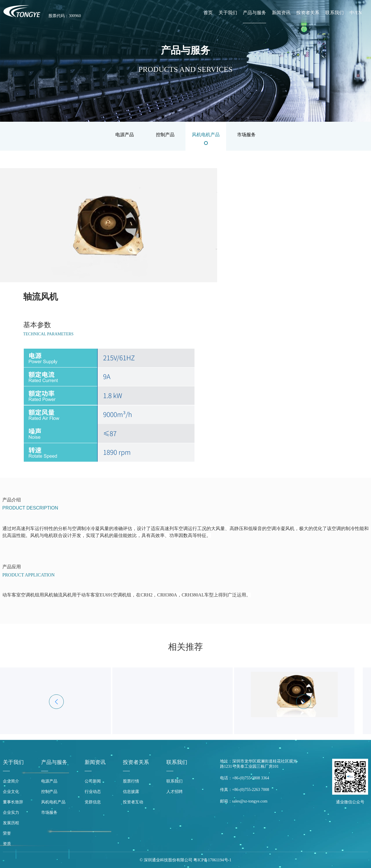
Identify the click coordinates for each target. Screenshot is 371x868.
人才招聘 (174, 792)
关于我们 (228, 13)
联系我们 (334, 13)
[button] (304, 702)
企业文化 (11, 792)
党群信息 (93, 802)
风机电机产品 (53, 802)
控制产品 (49, 792)
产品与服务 (254, 13)
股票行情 (131, 781)
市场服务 (49, 813)
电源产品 (49, 781)
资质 (7, 844)
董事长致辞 (13, 802)
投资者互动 (133, 802)
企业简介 (11, 781)
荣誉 (7, 833)
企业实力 (11, 813)
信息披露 (131, 792)
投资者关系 (308, 13)
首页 (208, 13)
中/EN (356, 13)
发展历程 (11, 823)
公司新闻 (93, 781)
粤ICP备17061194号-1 (212, 860)
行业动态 (93, 792)
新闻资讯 (281, 13)
